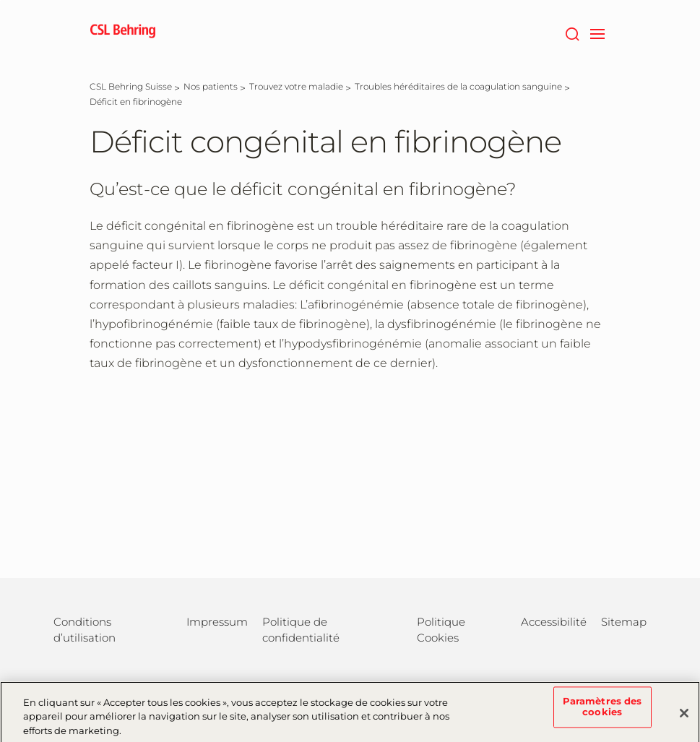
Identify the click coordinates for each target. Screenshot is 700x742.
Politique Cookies (441, 630)
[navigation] (598, 33)
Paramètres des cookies (602, 712)
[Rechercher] (572, 33)
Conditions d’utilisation (85, 630)
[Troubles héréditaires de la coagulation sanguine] (458, 86)
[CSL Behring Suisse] (131, 86)
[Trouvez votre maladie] (296, 86)
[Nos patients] (211, 86)
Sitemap (624, 622)
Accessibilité (554, 622)
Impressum (217, 622)
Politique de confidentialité (301, 630)
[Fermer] (684, 718)
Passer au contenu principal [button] (0, 0)
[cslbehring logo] (123, 33)
